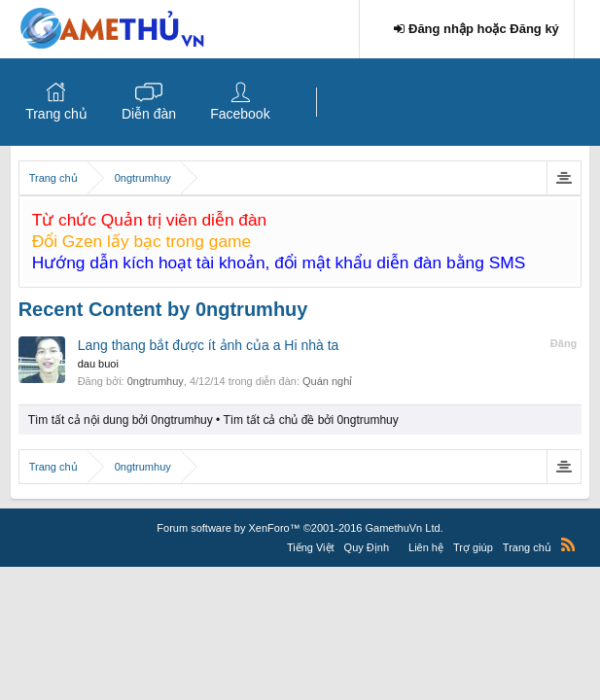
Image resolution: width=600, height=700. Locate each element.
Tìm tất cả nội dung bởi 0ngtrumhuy (121, 420)
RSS (568, 544)
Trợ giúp (473, 547)
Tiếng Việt (311, 547)
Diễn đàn (149, 114)
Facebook (240, 114)
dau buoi (98, 364)
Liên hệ (426, 547)
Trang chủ (56, 114)
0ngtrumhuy (156, 381)
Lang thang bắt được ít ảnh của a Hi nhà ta (209, 345)
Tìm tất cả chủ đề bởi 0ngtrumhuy (310, 420)
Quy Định (367, 547)
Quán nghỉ (327, 381)
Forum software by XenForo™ (300, 528)
